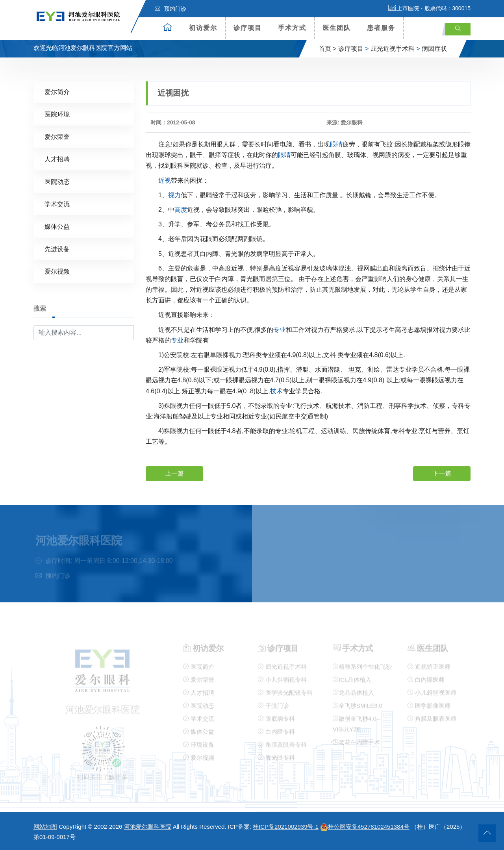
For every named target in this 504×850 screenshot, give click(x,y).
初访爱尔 (203, 28)
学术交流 (57, 204)
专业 (280, 329)
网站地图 (45, 827)
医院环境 (57, 114)
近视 (165, 180)
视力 (174, 195)
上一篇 (174, 473)
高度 (181, 209)
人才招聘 (57, 159)
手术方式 (292, 28)
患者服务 (381, 28)
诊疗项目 (248, 28)
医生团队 (337, 28)
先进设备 (57, 249)
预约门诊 (170, 9)
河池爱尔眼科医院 (148, 827)
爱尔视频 (57, 271)
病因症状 (434, 49)
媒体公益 (57, 226)
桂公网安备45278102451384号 (365, 827)
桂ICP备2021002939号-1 (286, 827)
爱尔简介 (57, 92)
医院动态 (57, 181)
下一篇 (442, 473)
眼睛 (336, 144)
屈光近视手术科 (393, 49)
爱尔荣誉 (57, 136)
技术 (276, 391)
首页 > (328, 49)
